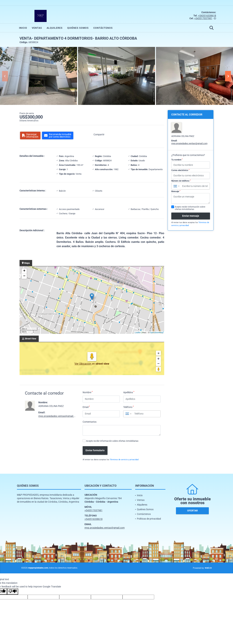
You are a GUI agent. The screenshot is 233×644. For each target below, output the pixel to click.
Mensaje (176, 191)
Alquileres (55, 28)
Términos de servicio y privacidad (124, 460)
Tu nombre (177, 160)
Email (86, 407)
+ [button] (24, 271)
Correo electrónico (180, 170)
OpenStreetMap (157, 332)
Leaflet (138, 332)
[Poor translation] (13, 592)
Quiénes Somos (78, 28)
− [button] (24, 276)
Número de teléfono (181, 181)
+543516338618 (207, 16)
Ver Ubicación (83, 364)
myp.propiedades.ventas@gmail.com (58, 416)
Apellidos (129, 392)
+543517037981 (203, 18)
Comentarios (90, 422)
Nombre (88, 392)
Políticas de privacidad (149, 519)
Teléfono (129, 407)
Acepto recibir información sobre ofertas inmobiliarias (112, 441)
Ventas (37, 28)
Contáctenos (103, 28)
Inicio (23, 28)
